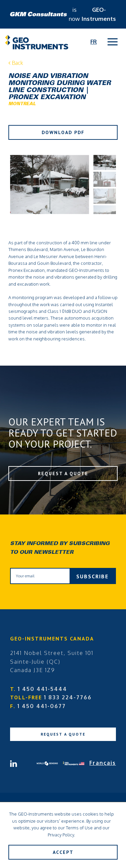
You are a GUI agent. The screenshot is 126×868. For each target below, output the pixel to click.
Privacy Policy (61, 835)
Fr (94, 42)
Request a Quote (63, 473)
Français (103, 763)
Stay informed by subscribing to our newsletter (60, 548)
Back (16, 63)
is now (63, 14)
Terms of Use (79, 828)
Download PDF (63, 132)
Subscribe (92, 576)
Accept (63, 852)
